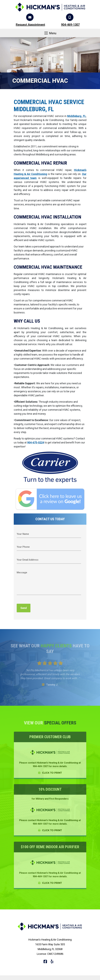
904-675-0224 (36, 442)
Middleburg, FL (77, 116)
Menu (50, 33)
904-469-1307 (70, 25)
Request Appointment (30, 25)
